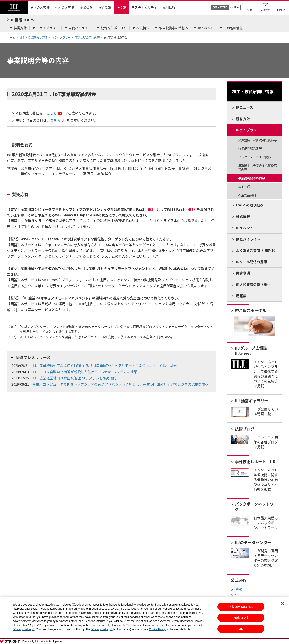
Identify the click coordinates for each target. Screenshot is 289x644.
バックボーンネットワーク (256, 507)
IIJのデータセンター (253, 543)
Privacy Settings (241, 607)
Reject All (241, 618)
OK (241, 629)
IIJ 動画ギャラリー (251, 401)
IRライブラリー (61, 38)
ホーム (11, 38)
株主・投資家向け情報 (33, 38)
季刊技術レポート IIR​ (255, 462)
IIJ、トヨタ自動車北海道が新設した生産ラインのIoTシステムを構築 (85, 372)
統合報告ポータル (250, 310)
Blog (238, 589)
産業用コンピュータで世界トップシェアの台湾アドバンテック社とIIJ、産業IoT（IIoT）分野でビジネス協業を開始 (120, 384)
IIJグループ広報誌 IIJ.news (251, 351)
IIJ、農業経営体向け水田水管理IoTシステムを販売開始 (74, 378)
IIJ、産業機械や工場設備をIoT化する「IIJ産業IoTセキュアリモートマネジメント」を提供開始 (104, 366)
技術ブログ (245, 429)
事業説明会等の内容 (87, 38)
